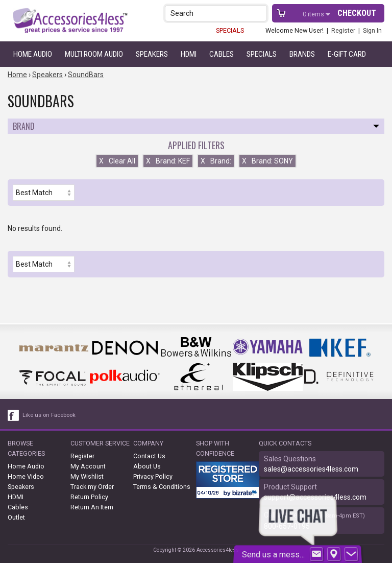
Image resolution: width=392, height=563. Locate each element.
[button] (260, 13)
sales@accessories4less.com (311, 469)
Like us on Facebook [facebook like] (49, 415)
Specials (262, 54)
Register (343, 30)
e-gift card (347, 54)
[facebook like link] (14, 415)
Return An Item (92, 507)
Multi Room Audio (94, 54)
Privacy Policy (153, 476)
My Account (88, 466)
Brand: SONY (267, 161)
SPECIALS (230, 30)
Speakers (152, 54)
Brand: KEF (168, 161)
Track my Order (92, 487)
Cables (222, 54)
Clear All (117, 161)
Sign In (372, 30)
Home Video (26, 476)
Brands (302, 54)
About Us (147, 466)
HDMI (189, 54)
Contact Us (149, 456)
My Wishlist (87, 476)
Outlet (16, 517)
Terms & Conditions (162, 487)
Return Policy (89, 497)
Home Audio (33, 54)
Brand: (216, 161)
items (314, 14)
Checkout (357, 13)
